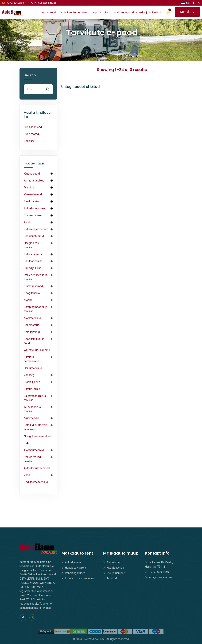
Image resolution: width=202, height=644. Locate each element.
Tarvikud (110, 578)
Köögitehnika (32, 293)
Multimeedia (31, 418)
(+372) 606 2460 (13, 3)
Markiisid (30, 187)
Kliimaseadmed (33, 286)
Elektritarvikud (32, 201)
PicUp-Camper (114, 573)
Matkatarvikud (32, 318)
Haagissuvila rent (74, 568)
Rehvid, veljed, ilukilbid (33, 459)
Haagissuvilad (70, 13)
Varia (27, 475)
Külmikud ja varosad (36, 229)
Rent (86, 13)
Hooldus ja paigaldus (148, 13)
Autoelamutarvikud (35, 208)
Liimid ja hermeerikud (31, 359)
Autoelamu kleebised (37, 468)
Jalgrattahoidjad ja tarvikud (35, 398)
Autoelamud (50, 13)
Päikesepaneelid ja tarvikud (35, 277)
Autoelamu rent (72, 562)
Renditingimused (73, 573)
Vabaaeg (29, 375)
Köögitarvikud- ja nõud (34, 341)
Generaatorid (32, 325)
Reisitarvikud (32, 332)
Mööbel (29, 300)
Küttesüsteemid (34, 254)
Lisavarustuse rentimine (78, 578)
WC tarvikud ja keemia (37, 350)
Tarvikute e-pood (123, 13)
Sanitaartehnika (33, 261)
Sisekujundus (32, 382)
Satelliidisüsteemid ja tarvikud (36, 427)
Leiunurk (29, 141)
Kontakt (187, 12)
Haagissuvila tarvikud (32, 245)
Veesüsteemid (33, 194)
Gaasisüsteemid (34, 236)
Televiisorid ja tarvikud (32, 409)
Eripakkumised (101, 13)
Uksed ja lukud (33, 268)
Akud (27, 222)
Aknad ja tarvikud (34, 181)
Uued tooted (31, 134)
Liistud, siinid (32, 389)
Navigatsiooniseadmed (38, 436)
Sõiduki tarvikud (34, 215)
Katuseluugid (32, 174)
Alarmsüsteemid (34, 450)
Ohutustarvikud (33, 368)
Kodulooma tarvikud (36, 482)
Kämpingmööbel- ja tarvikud (36, 309)
